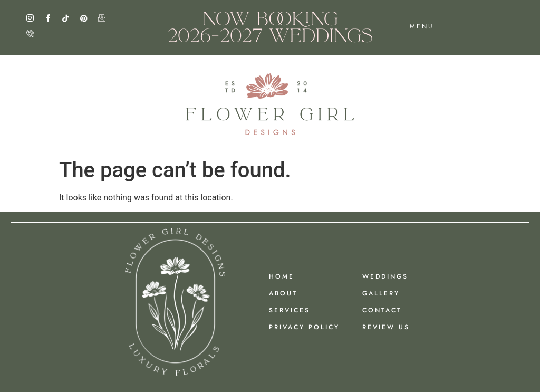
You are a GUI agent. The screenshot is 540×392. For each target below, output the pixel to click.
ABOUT (283, 293)
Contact (382, 310)
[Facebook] (52, 18)
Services (290, 310)
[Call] (34, 34)
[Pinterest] (88, 18)
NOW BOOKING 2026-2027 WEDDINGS (270, 27)
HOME (282, 276)
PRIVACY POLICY (304, 327)
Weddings (385, 276)
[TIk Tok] (70, 18)
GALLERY (381, 293)
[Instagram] (34, 18)
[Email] (106, 18)
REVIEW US (386, 327)
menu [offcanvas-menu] (422, 26)
